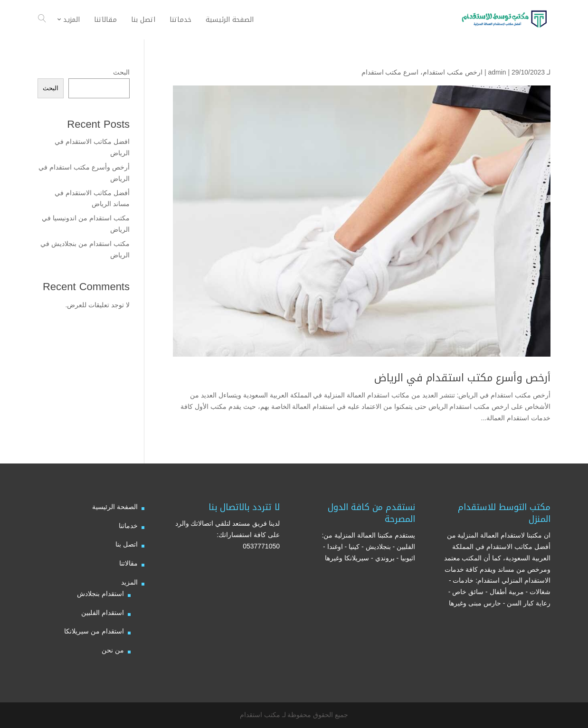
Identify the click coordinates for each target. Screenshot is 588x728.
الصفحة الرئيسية (115, 507)
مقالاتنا (128, 563)
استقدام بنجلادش (100, 594)
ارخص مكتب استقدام (453, 72)
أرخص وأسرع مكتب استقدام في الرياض (462, 378)
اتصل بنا (127, 544)
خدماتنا (128, 526)
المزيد (129, 582)
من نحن (113, 650)
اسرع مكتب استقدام (390, 72)
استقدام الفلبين (103, 613)
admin (497, 72)
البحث (121, 72)
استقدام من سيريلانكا (94, 631)
